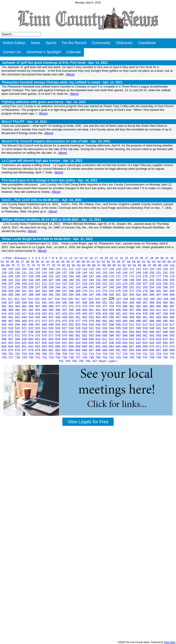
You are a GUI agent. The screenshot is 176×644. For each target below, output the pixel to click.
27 (147, 258)
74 (34, 265)
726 (4, 357)
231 (172, 284)
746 (139, 357)
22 (122, 258)
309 (172, 295)
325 (105, 299)
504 (85, 325)
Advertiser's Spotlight (44, 52)
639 (119, 343)
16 (91, 258)
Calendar (74, 52)
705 (38, 354)
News (36, 43)
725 (172, 354)
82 (74, 265)
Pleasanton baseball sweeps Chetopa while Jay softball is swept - (62, 82)
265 (51, 291)
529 (78, 328)
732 (45, 357)
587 (119, 335)
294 (72, 295)
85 (89, 265)
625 (25, 343)
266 (58, 291)
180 (4, 280)
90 (115, 265)
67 (174, 262)
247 (105, 287)
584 (98, 335)
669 (145, 346)
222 (112, 284)
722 (152, 354)
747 (145, 357)
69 (8, 265)
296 (85, 295)
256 (166, 287)
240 (58, 287)
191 (78, 280)
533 (105, 328)
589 (132, 335)
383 (145, 306)
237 (38, 287)
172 (125, 276)
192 (85, 280)
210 (31, 284)
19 (107, 258)
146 (125, 273)
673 (172, 346)
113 (78, 269)
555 (78, 332)
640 (125, 343)
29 (157, 258)
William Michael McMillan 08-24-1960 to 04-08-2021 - (52, 220)
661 (92, 346)
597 (11, 339)
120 (125, 269)
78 (54, 265)
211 (38, 284)
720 (139, 354)
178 (166, 276)
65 (165, 262)
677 (25, 350)
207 (11, 284)
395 (51, 310)
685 (78, 350)
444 (31, 317)
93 (130, 265)
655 (51, 346)
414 (4, 314)
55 (114, 262)
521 (25, 328)
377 (105, 306)
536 (125, 328)
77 (49, 265)
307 (159, 295)
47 (73, 262)
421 (51, 314)
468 (18, 321)
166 (85, 276)
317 (51, 299)
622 (4, 343)
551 (51, 332)
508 (112, 325)
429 (105, 314)
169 (105, 276)
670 (152, 346)
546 (18, 332)
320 (71, 299)
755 (81, 361)
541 (159, 328)
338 (18, 303)
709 (65, 354)
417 (25, 314)
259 (11, 291)
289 (38, 295)
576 (45, 335)
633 (78, 343)
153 (172, 273)
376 (98, 306)
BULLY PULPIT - (24, 122)
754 (75, 361)
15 (86, 258)
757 (95, 361)
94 (135, 265)
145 (119, 273)
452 (85, 317)
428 (98, 314)
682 (58, 350)
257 (172, 287)
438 (166, 314)
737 (78, 357)
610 (98, 339)
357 (145, 303)
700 (4, 354)
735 (65, 357)
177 (159, 276)
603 (51, 339)
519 (11, 328)
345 (65, 303)
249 (119, 287)
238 (45, 287)
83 (79, 265)
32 (172, 258)
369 (51, 306)
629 (51, 343)
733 (51, 357)
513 (145, 325)
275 (119, 291)
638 (112, 343)
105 (25, 269)
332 (153, 299)
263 (38, 291)
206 (4, 284)
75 (39, 265)
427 (92, 314)
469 (25, 321)
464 (166, 317)
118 (112, 269)
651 (25, 346)
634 (85, 343)
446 (45, 317)
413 (172, 310)
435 (145, 314)
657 (65, 346)
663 (105, 346)
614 (125, 339)
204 (166, 280)
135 (51, 273)
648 (4, 346)
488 (152, 321)
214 (58, 284)
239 (51, 287)
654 (45, 346)
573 (25, 335)
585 (105, 335)
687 (92, 350)
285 (11, 295)
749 (159, 357)
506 (98, 325)
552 (58, 332)
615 (132, 339)
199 (132, 280)
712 (85, 354)
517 (172, 325)
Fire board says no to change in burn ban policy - (50, 180)
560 (112, 332)
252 (139, 287)
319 (64, 299)
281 (159, 291)
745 (132, 357)
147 (132, 273)
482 (112, 321)
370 (58, 306)
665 (119, 346)
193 (92, 280)
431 (119, 314)
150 (152, 273)
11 (66, 258)
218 (85, 284)
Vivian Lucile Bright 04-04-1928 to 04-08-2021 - (47, 239)
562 (125, 332)
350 (98, 303)
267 (65, 291)
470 (31, 321)
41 (43, 262)
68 (3, 265)
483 (119, 321)
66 (170, 262)
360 (166, 303)
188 (58, 280)
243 (78, 287)
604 (58, 339)
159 (38, 276)
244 (85, 287)
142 (98, 273)
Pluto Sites (170, 642)
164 (72, 276)
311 (11, 299)
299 (105, 295)
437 (159, 314)
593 (159, 335)
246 (98, 287)
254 (152, 287)
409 (145, 310)
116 (98, 269)
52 (99, 262)
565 (145, 332)
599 (25, 339)
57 (124, 262)
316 (44, 299)
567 (159, 332)
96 (145, 265)
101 (172, 265)
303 (132, 295)
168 (98, 276)
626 (31, 343)
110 (58, 269)
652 (31, 346)
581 (78, 335)
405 (119, 310)
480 (98, 321)
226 (139, 284)
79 (59, 265)
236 (31, 287)
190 (72, 280)
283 (172, 291)
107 (38, 269)
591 (145, 335)
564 (139, 332)
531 (92, 328)
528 (72, 328)
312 (17, 299)
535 (119, 328)
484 (125, 321)
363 (11, 306)
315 (37, 299)
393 (38, 310)
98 (155, 265)
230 (166, 284)
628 (45, 343)
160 (45, 276)
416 (18, 314)
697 (159, 350)
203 (159, 280)
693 (132, 350)
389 (11, 310)
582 (85, 335)
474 (58, 321)
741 (105, 357)
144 (112, 273)
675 (11, 350)
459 (132, 317)
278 (139, 291)
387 (172, 306)
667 (132, 346)
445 (38, 317)
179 (172, 276)
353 (119, 303)
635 (92, 343)
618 (152, 339)
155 (11, 276)
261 (25, 291)
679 (38, 350)
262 (31, 291)
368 (45, 306)
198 (125, 280)
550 (45, 332)
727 (11, 357)
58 (129, 262)
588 (125, 335)
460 (139, 317)
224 (125, 284)
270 (85, 291)
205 (172, 280)
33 (3, 262)
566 (152, 332)
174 (139, 276)
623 (11, 343)
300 (112, 295)
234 (18, 287)
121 (132, 269)
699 (172, 350)
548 (31, 332)
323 (91, 299)
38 (28, 262)
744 (125, 357)
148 (139, 273)
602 (45, 339)
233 (11, 287)
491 (172, 321)
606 (72, 339)
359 (159, 303)
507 (105, 325)
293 (65, 295)
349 (92, 303)
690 (112, 350)
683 (65, 350)
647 (172, 343)
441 (11, 317)
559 (105, 332)
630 (58, 343)
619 (159, 339)
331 (146, 299)
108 (45, 269)
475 (65, 321)
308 (166, 295)
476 (72, 321)
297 (92, 295)
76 (44, 265)
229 (159, 284)
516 (166, 325)
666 (125, 346)
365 (25, 306)
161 (51, 276)
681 (51, 350)
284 (4, 295)
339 (25, 303)
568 (166, 332)
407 (132, 310)
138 (72, 273)
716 (112, 354)
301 (119, 295)
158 (31, 276)
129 (11, 273)
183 (25, 280)
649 (11, 346)
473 (51, 321)
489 (159, 321)
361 (172, 303)
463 (159, 317)
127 (172, 269)
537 (132, 328)
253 (145, 287)
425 (78, 314)
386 (166, 306)
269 (78, 291)
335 (173, 299)
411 (159, 310)
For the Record (74, 43)
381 (132, 306)
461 (145, 317)
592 (152, 335)
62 (149, 262)
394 (45, 310)
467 (11, 321)
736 (72, 357)
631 (65, 343)
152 (166, 273)
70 (13, 265)
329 (133, 299)
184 (31, 280)
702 (18, 354)
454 (98, 317)
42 (48, 262)
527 (65, 328)
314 (31, 299)
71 (18, 265)
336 (4, 303)
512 (139, 325)
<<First (7, 258)
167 (92, 276)
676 (18, 350)
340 (31, 303)
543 (172, 328)
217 (78, 284)
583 (92, 335)
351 (105, 303)
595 (172, 335)
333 (159, 299)
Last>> (113, 361)
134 (45, 273)
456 (112, 317)
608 (85, 339)
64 (159, 262)
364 (18, 306)
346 (72, 303)
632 (72, 343)
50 (88, 262)
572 (18, 335)
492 (4, 325)
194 (98, 280)
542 (166, 328)
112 (72, 269)
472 (45, 321)
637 (105, 343)
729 (25, 357)
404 (112, 310)
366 (31, 306)
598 (18, 339)
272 (98, 291)
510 (125, 325)
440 (4, 317)
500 (58, 325)
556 (85, 332)
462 (152, 317)
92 (125, 265)
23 (127, 258)
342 (45, 303)
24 (132, 258)
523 (38, 328)
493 (11, 325)
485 (132, 321)
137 (65, 273)
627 (38, 343)
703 (25, 354)
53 (104, 262)
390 (18, 310)
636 (98, 343)
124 (152, 269)
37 (23, 262)
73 (29, 265)
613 (119, 339)
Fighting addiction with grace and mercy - (44, 102)
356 (139, 303)
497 (38, 325)
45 (63, 262)
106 (31, 269)
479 (92, 321)
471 (38, 321)
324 (98, 299)
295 (78, 295)
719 (132, 354)
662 (98, 346)
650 (18, 346)
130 (18, 273)
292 (58, 295)
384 (152, 306)
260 (18, 291)
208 (18, 284)
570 (4, 335)
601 (38, 339)
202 (152, 280)
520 (18, 328)
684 (72, 350)
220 (98, 284)
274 (112, 291)
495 (25, 325)
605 (65, 339)
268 (72, 291)
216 (72, 284)
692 (125, 350)
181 (11, 280)
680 (45, 350)
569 (172, 332)
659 (78, 346)
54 (109, 262)
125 (159, 269)
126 (166, 269)
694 (139, 350)
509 (119, 325)
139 (78, 273)
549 (38, 332)
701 (11, 354)
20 (112, 258)
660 (85, 346)
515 (159, 325)
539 (145, 328)
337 (11, 303)
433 (132, 314)
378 (112, 306)
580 (72, 335)
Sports (51, 43)
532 (98, 328)
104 (18, 269)
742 (112, 357)
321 (78, 299)
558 (98, 332)
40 (38, 262)
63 (154, 262)
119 (119, 269)
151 (159, 273)
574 (31, 335)
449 (65, 317)
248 (112, 287)
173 (132, 276)
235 (25, 287)
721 (145, 354)
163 (65, 276)
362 (4, 306)
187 (51, 280)
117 (105, 269)
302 (125, 295)
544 (4, 332)
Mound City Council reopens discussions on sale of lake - (56, 141)
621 (172, 339)
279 (145, 291)
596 (4, 339)
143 (105, 273)
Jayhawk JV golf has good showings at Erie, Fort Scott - (55, 63)
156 (18, 276)
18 (102, 258)
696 (152, 350)
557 (92, 332)
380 (125, 306)
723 (159, 354)
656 (58, 346)
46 (68, 262)
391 (25, 310)
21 (117, 258)
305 (145, 295)
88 (104, 265)
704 (31, 354)
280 (152, 291)
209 (25, 284)
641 (132, 343)
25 (137, 258)
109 (51, 269)
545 (11, 332)
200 (139, 280)
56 (119, 262)
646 (166, 343)
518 (4, 328)
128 (4, 273)
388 (4, 310)
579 (65, 335)
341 (38, 303)
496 (31, 325)
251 (132, 287)
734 (58, 357)
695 (145, 350)
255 (159, 287)
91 (120, 265)
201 (145, 280)
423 (65, 314)
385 (159, 306)
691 (119, 350)
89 (110, 265)
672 (166, 346)
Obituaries (124, 43)
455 (105, 317)
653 (38, 346)
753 (68, 361)
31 (167, 258)
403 (105, 310)
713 (92, 354)
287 (25, 295)
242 (72, 287)
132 (31, 273)
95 (140, 265)
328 (126, 299)
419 (38, 314)
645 (159, 343)
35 (13, 262)
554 (72, 332)
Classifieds (147, 43)
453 (92, 317)
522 (31, 328)
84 (84, 265)
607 (78, 339)
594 (166, 335)
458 (125, 317)
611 (105, 339)
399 (78, 310)
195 (105, 280)
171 (119, 276)
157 (25, 276)
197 (119, 280)
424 (72, 314)
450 (72, 317)
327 (119, 299)
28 (152, 258)
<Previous (20, 258)
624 (18, 343)
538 (139, 328)
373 (78, 306)
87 (99, 265)
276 (125, 291)
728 (18, 357)
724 (166, 354)
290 (45, 295)
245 (92, 287)
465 (172, 317)
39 (33, 262)
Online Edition (14, 43)
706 (45, 354)
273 (105, 291)
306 (152, 295)
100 (166, 265)
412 (166, 310)
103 (11, 269)
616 (139, 339)
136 (58, 273)
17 (96, 258)
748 (152, 357)
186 (45, 280)
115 (92, 269)
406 (125, 310)
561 (119, 332)
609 (92, 339)
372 (72, 306)
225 (132, 284)
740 (98, 357)
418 (31, 314)
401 (92, 310)
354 (125, 303)
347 (78, 303)
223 (119, 284)
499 (51, 325)
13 (76, 258)
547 (25, 332)
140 (85, 273)
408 (139, 310)
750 (166, 357)
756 (88, 361)
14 (81, 258)
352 (112, 303)
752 (61, 361)
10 (61, 258)
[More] (70, 74)
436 (152, 314)
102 (4, 269)
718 (125, 354)
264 (45, 291)
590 (139, 335)
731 (38, 357)
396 (58, 310)
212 (45, 284)
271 (92, 291)
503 (78, 325)
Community (101, 43)
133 (38, 273)
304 (139, 295)
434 (139, 314)
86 (94, 265)
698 (166, 350)
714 (98, 354)
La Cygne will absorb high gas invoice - (42, 161)
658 (72, 346)
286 (18, 295)
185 (38, 280)
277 (132, 291)
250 (125, 287)
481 (105, 321)
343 (51, 303)
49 (83, 262)
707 (51, 354)
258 (4, 291)
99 (160, 265)
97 (150, 265)
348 (85, 303)
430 (112, 314)
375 (92, 306)
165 (78, 276)
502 (72, 325)
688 (98, 350)
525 (51, 328)
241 (65, 287)
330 (139, 299)
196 (112, 280)
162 (58, 276)
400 (85, 310)
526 (58, 328)
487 (145, 321)
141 (92, 273)
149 (145, 273)
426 (85, 314)
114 (85, 269)
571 (11, 335)
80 (64, 265)
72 (24, 265)
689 (105, 350)
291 (51, 295)
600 (31, 339)
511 (132, 325)
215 (65, 284)
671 (159, 346)
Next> (103, 361)
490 (166, 321)
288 (31, 295)
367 (38, 306)
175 (145, 276)
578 (58, 335)
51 (93, 262)
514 (152, 325)
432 (125, 314)
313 (24, 299)
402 (98, 310)
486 (139, 321)
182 (18, 280)
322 (84, 299)
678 (31, 350)
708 (58, 354)
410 (152, 310)
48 (78, 262)
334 (166, 299)
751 (172, 357)
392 (31, 310)
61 (144, 262)
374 (85, 306)
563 (132, 332)
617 (145, 339)
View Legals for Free (88, 422)
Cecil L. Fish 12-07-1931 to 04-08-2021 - (42, 200)
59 (134, 262)
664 (112, 346)
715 (105, 354)
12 (71, 258)
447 (51, 317)
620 (166, 339)
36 (18, 262)
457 (119, 317)
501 (65, 325)
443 (25, 317)
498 (45, 325)
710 (72, 354)
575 (38, 335)
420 (45, 314)
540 (152, 328)
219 (92, 284)
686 (85, 350)
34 (8, 262)
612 (112, 339)
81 (69, 265)
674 (4, 350)
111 (65, 269)
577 (51, 335)
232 (4, 287)
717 (119, 354)
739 (92, 357)
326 (112, 299)
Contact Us (12, 52)
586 (112, 335)
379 (119, 306)
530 (85, 328)
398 (72, 310)
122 (139, 269)
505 (92, 325)
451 (78, 317)
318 (58, 299)
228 (152, 284)
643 (145, 343)
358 (152, 303)
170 (112, 276)
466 (4, 321)
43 (53, 262)
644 (152, 343)
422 (58, 314)
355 (132, 303)
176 (152, 276)
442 (18, 317)
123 (145, 269)
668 (139, 346)
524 (45, 328)
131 (25, 273)
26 (142, 258)
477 (78, 321)
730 (31, 357)
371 (65, 306)
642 (139, 343)
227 (145, 284)
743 (119, 357)
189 (65, 280)
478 (85, 321)
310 (4, 299)
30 (162, 258)
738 (85, 357)
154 (4, 276)
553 (65, 332)
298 (98, 295)
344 (58, 303)
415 (11, 314)
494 (18, 325)
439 (172, 314)
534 (112, 328)
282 (166, 291)
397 (65, 310)
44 (58, 262)
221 (105, 284)
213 (51, 284)
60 (139, 262)
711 (78, 354)
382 (139, 306)
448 (58, 317)
